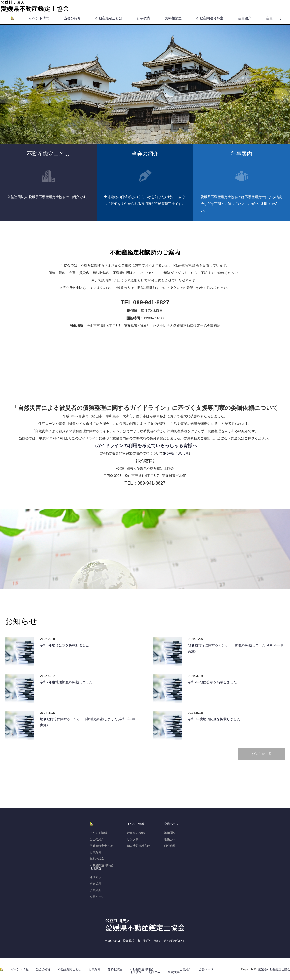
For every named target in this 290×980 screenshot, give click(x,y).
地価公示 (95, 877)
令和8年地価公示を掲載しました (65, 645)
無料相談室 (173, 18)
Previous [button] (7, 95)
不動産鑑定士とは (109, 18)
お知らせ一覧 (262, 754)
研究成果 (95, 884)
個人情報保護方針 (138, 846)
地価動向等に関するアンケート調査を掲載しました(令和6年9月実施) (88, 722)
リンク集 (133, 839)
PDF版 (169, 453)
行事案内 (144, 18)
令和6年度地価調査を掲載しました (214, 719)
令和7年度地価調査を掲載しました (66, 682)
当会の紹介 (72, 18)
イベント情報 (39, 18)
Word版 (183, 453)
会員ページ (274, 18)
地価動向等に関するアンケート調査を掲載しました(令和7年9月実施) (236, 648)
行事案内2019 (136, 833)
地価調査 (95, 868)
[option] (145, 95)
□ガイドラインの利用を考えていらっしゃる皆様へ (145, 446)
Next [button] (283, 95)
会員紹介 (245, 18)
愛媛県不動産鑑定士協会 (274, 969)
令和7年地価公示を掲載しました (212, 682)
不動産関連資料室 (210, 18)
